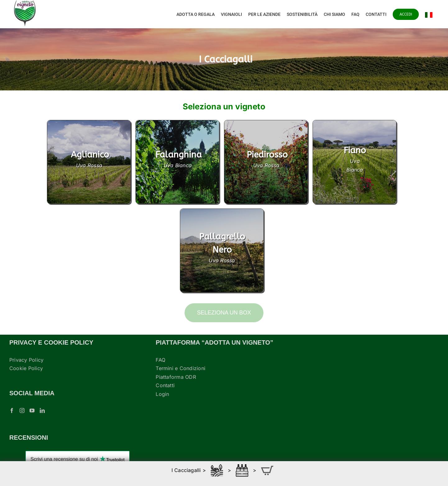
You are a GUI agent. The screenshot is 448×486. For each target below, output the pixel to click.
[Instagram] (22, 410)
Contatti (165, 385)
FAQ (160, 360)
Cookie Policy (26, 368)
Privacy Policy (26, 360)
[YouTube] (32, 410)
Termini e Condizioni (181, 368)
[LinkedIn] (42, 410)
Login (162, 394)
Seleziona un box (224, 313)
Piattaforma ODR (176, 377)
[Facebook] (12, 410)
